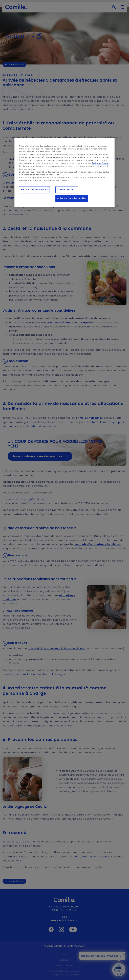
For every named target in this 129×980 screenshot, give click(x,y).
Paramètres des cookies (34, 190)
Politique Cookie (100, 163)
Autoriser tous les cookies (72, 198)
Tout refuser (67, 190)
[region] (64, 173)
